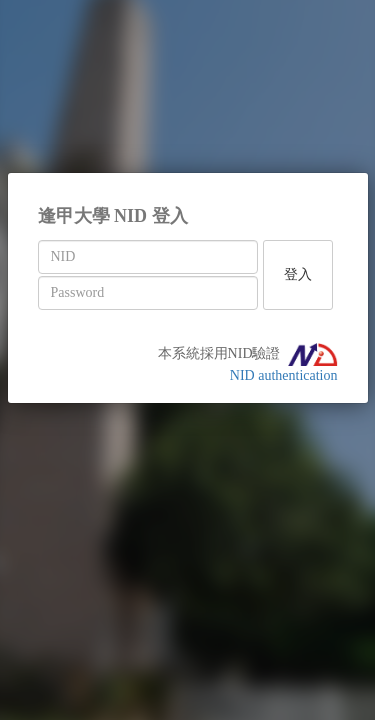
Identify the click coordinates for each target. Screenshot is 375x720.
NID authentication (284, 375)
